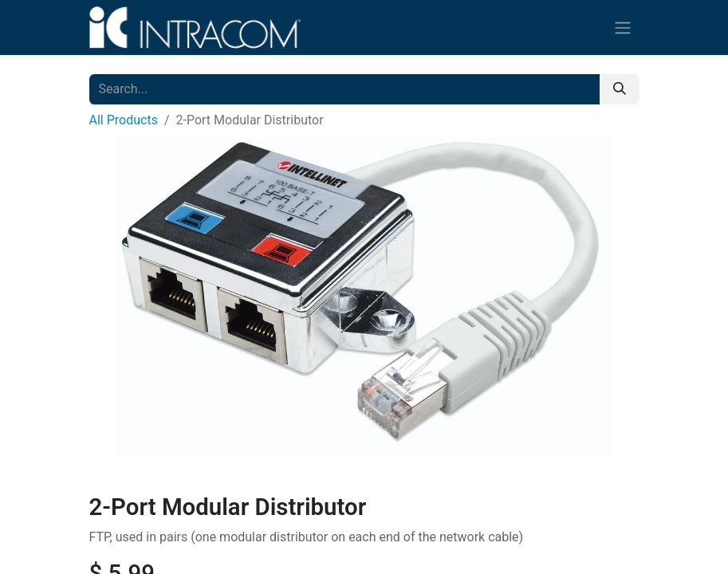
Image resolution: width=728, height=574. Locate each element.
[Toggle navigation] (623, 28)
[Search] (620, 89)
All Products (124, 120)
